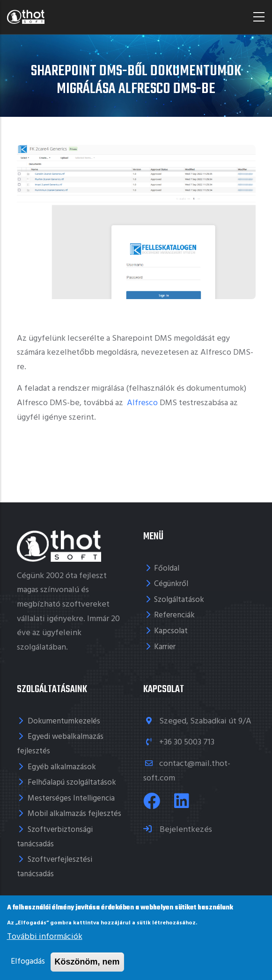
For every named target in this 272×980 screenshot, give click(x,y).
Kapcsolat (171, 631)
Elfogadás (28, 962)
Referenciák (174, 615)
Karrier (165, 647)
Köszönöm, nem (87, 962)
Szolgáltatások (179, 600)
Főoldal (167, 569)
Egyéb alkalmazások (62, 767)
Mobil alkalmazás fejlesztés (74, 814)
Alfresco (141, 403)
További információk (45, 937)
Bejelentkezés (185, 830)
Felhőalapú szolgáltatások (72, 783)
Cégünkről (171, 584)
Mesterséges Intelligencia (71, 798)
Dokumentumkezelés (64, 721)
